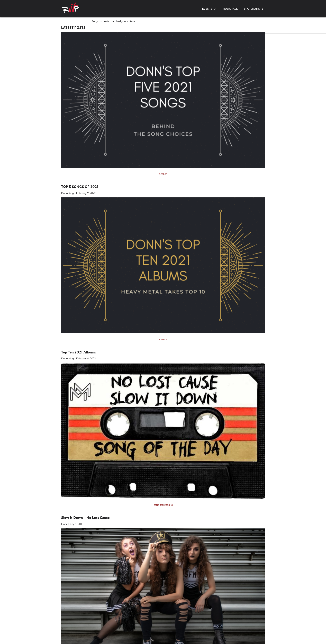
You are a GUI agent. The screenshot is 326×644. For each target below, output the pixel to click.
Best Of (163, 174)
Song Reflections (163, 505)
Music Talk (230, 9)
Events (207, 9)
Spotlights (252, 9)
